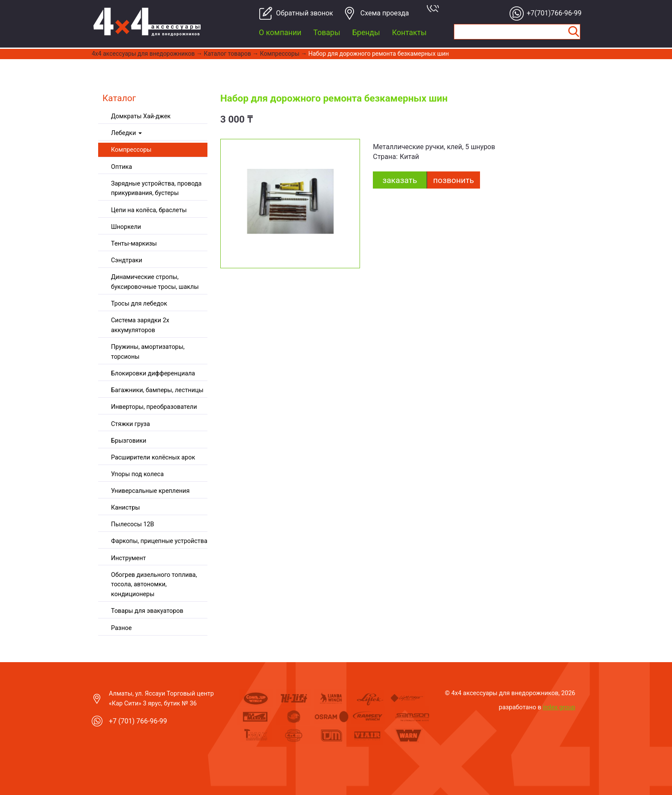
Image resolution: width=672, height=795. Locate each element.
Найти (573, 32)
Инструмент (128, 558)
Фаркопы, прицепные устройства (159, 541)
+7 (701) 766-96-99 (138, 721)
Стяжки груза (130, 424)
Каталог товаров (228, 54)
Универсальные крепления (150, 491)
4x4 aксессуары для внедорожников (143, 54)
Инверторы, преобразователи (154, 407)
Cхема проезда (385, 13)
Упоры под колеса (137, 474)
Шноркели (126, 227)
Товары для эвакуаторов (147, 611)
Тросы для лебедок (139, 304)
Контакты (409, 33)
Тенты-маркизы (134, 244)
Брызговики (129, 441)
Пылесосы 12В (133, 524)
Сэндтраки (127, 260)
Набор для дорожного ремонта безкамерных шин (378, 54)
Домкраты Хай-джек (141, 116)
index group (559, 707)
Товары (327, 33)
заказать (400, 180)
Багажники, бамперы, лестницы (157, 390)
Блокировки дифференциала (153, 373)
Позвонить (454, 180)
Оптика (121, 167)
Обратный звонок (301, 13)
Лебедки (126, 133)
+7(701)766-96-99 (552, 13)
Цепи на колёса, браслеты (149, 210)
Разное (121, 628)
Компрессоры (280, 54)
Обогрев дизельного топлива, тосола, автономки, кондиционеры (154, 585)
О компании (280, 33)
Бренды (366, 33)
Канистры (125, 508)
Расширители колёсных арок (153, 457)
